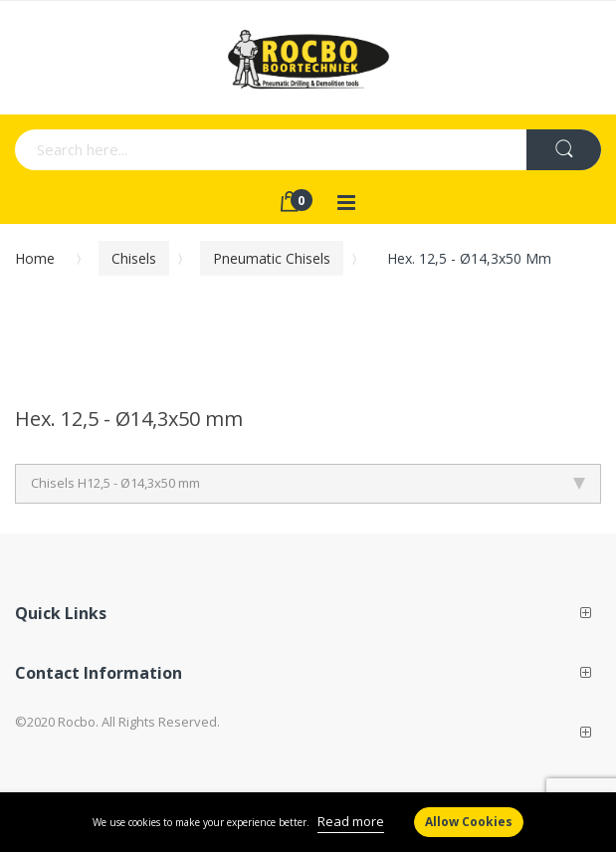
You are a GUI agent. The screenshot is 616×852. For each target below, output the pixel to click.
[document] (308, 822)
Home (35, 258)
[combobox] (195, 150)
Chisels (134, 258)
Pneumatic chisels (272, 258)
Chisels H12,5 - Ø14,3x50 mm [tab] (308, 483)
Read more (351, 821)
